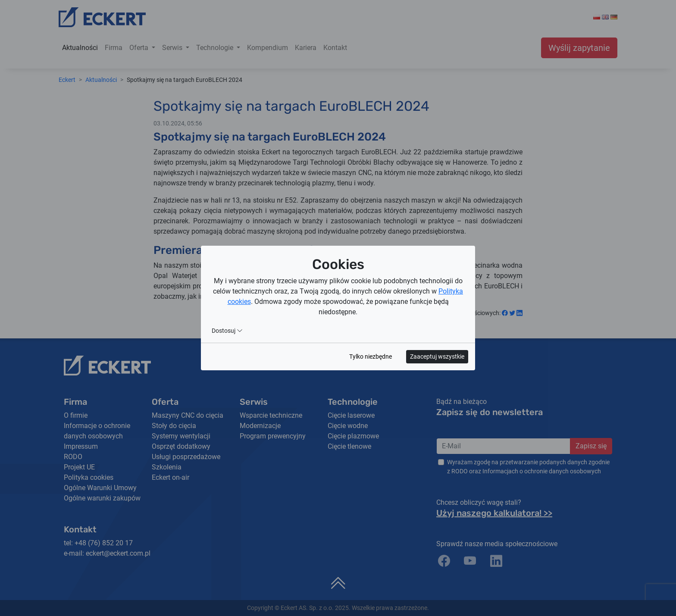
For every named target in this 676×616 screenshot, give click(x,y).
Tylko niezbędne (371, 356)
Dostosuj (227, 331)
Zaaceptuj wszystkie (437, 356)
